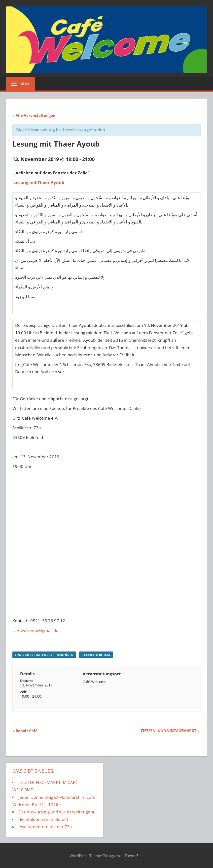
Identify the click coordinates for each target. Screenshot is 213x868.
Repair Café (25, 731)
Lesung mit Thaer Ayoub (39, 182)
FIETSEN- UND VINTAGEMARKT (170, 731)
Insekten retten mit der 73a (45, 827)
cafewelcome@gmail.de (35, 630)
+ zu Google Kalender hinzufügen (44, 655)
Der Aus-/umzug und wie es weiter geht (56, 812)
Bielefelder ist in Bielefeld (43, 819)
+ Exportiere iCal (96, 655)
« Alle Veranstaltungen (34, 115)
